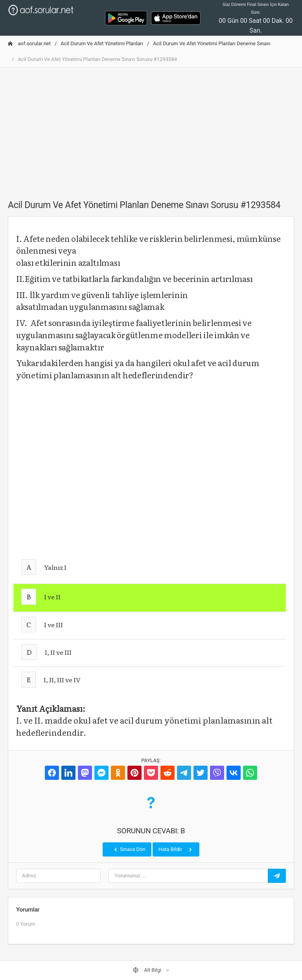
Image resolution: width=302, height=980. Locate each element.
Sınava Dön (129, 849)
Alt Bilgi (147, 970)
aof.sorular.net (29, 43)
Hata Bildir (176, 849)
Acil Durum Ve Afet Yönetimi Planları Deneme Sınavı (212, 43)
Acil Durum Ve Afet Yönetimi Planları (102, 43)
